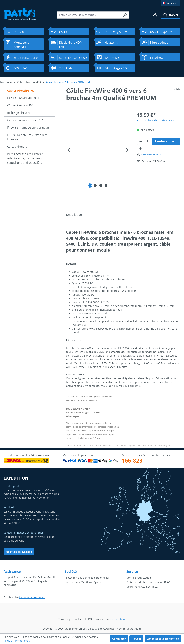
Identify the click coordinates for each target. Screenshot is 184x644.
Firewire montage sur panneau (28, 128)
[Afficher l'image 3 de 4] (101, 185)
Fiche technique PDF (149, 155)
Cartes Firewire (17, 147)
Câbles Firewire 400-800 (23, 98)
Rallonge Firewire (19, 113)
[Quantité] (147, 141)
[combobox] (89, 15)
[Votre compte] (155, 15)
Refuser (136, 639)
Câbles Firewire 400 (21, 91)
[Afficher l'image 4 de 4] (106, 185)
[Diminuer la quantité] (141, 141)
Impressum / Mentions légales (83, 582)
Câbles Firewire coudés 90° (25, 120)
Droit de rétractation (139, 578)
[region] (98, 158)
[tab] (74, 215)
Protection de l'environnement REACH (149, 582)
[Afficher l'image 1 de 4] (90, 185)
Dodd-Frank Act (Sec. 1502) (142, 587)
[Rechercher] (125, 15)
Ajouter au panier (167, 141)
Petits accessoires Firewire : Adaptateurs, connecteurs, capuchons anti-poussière (26, 158)
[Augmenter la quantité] (141, 148)
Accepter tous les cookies (163, 639)
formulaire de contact (32, 597)
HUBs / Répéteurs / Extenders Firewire (27, 137)
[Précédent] (69, 150)
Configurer (119, 639)
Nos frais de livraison (19, 552)
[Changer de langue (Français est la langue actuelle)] (171, 3)
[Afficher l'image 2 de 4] (95, 185)
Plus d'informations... (18, 641)
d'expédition (117, 619)
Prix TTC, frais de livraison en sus (157, 120)
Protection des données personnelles (87, 578)
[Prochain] (127, 150)
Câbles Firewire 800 (20, 105)
